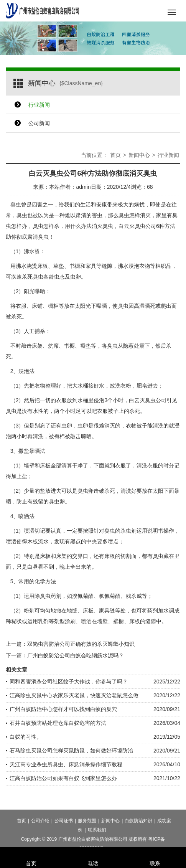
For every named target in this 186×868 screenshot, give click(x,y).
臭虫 (16, 205)
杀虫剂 (128, 531)
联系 (155, 853)
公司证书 (64, 834)
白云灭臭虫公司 (137, 226)
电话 (93, 853)
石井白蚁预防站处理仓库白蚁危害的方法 (58, 723)
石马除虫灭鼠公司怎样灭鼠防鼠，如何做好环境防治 (71, 751)
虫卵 (83, 426)
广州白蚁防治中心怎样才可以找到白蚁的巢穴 (63, 709)
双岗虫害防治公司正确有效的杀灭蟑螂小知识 (81, 644)
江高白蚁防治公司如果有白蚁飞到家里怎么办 (63, 778)
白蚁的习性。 (26, 737)
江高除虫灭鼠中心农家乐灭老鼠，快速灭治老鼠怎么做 (74, 695)
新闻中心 (139, 155)
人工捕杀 (35, 331)
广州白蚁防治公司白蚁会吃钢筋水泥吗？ (76, 655)
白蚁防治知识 (138, 834)
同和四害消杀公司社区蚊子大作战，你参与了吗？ (69, 682)
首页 (115, 155)
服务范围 (87, 834)
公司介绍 (40, 834)
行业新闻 (39, 105)
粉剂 (29, 611)
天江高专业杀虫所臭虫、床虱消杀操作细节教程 (66, 764)
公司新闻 (39, 123)
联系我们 (97, 843)
